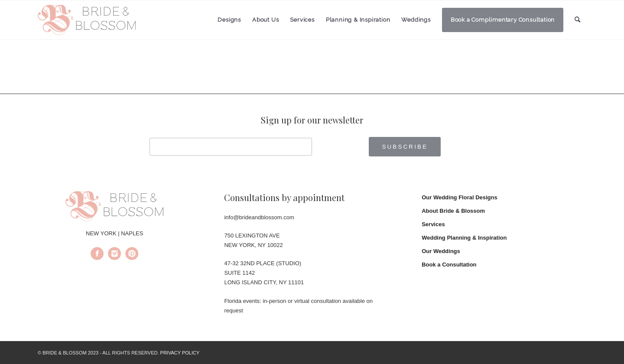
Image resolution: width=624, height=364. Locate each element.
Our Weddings (441, 251)
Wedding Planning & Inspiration (464, 238)
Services (433, 224)
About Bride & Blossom (453, 211)
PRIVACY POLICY (180, 353)
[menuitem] (229, 20)
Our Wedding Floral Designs (460, 197)
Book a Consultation (449, 265)
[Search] (578, 20)
